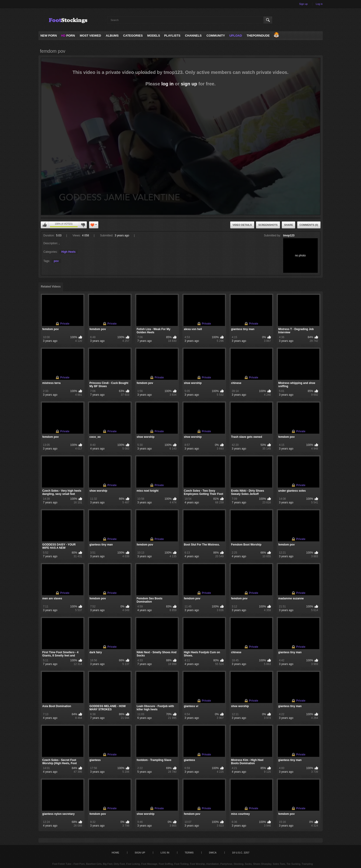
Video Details (242, 225)
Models (154, 36)
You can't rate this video (45, 225)
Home (115, 853)
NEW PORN (49, 36)
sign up (189, 84)
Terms (189, 853)
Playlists (172, 36)
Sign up (303, 4)
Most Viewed (90, 36)
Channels (193, 36)
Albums (112, 36)
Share (289, 225)
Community (216, 36)
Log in (319, 4)
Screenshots (268, 225)
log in (167, 84)
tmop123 (289, 235)
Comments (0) (309, 225)
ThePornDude (258, 36)
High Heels (68, 252)
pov (56, 261)
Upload (236, 36)
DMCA (213, 853)
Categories (133, 36)
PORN (68, 36)
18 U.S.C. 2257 (241, 853)
